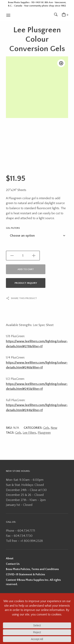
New (54, 428)
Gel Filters (13, 228)
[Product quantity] (23, 256)
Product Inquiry (26, 283)
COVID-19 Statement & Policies (25, 575)
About (10, 558)
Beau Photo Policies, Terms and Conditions (32, 569)
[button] (61, 63)
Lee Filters (29, 433)
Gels (46, 428)
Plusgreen (44, 433)
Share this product (24, 298)
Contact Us (13, 564)
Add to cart (26, 269)
